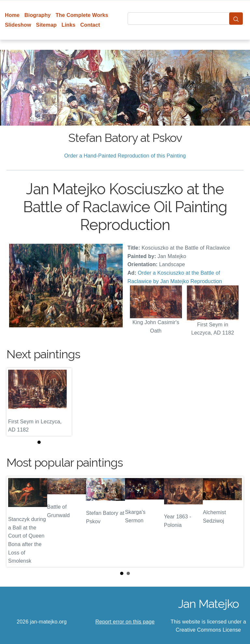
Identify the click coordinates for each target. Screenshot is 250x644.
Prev (17, 522)
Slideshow (18, 25)
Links (69, 25)
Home (12, 15)
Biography (38, 15)
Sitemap (46, 25)
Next (233, 522)
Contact (90, 25)
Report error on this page (125, 622)
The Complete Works (82, 15)
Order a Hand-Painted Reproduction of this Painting (125, 156)
